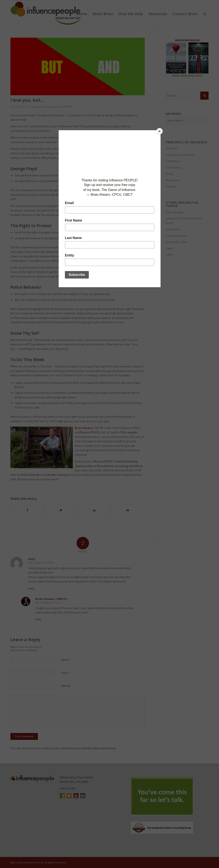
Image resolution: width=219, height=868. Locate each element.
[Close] (160, 131)
